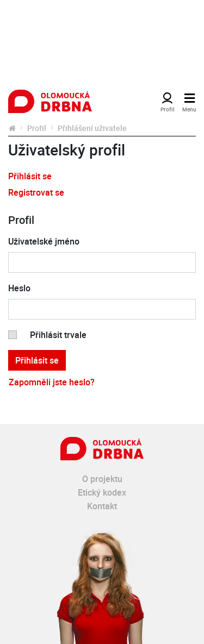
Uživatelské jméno (44, 241)
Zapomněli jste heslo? (52, 382)
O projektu (102, 479)
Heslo (19, 288)
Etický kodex (102, 492)
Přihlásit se (30, 176)
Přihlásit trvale (58, 335)
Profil (37, 128)
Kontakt (102, 506)
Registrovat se (36, 192)
